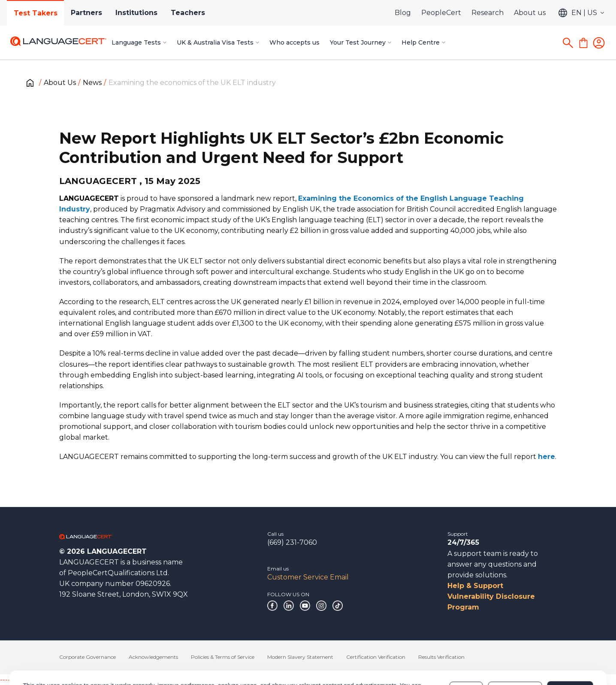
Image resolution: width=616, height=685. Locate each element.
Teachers (189, 13)
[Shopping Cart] (583, 43)
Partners (87, 13)
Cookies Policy (168, 656)
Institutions (137, 13)
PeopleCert (441, 13)
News (92, 83)
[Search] (568, 43)
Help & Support (475, 586)
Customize (515, 652)
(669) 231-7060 (292, 542)
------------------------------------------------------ (69, 680)
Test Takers (36, 13)
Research (488, 13)
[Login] (599, 43)
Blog (403, 13)
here (547, 457)
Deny (466, 652)
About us (530, 13)
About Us (60, 83)
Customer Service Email (308, 577)
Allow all (570, 652)
